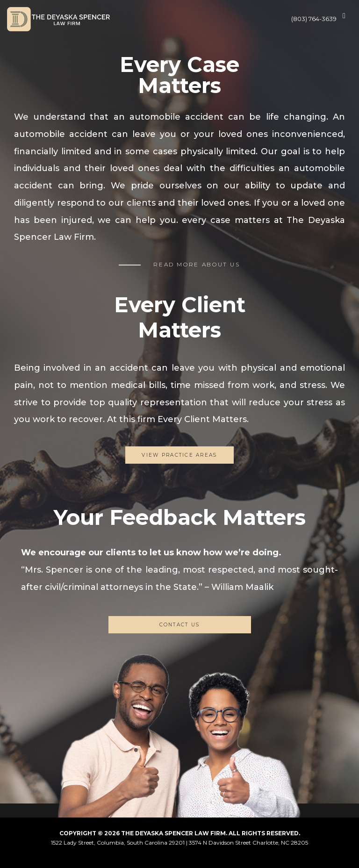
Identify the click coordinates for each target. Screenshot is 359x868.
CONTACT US (180, 625)
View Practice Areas (179, 455)
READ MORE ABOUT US (197, 264)
